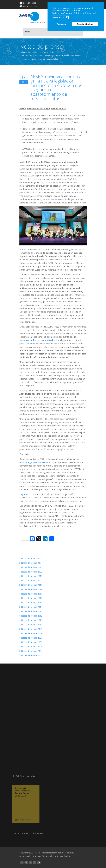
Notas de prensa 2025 (31, 558)
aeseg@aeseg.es (29, 3)
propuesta (27, 494)
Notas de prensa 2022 (31, 572)
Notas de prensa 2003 (31, 655)
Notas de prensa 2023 (31, 567)
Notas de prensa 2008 (31, 633)
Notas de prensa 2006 (31, 642)
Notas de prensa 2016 (31, 598)
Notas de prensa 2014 (31, 607)
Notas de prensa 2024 (44, 52)
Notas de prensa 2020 (31, 581)
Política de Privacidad (42, 856)
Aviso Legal (25, 856)
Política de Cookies (62, 856)
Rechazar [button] (61, 24)
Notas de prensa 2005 (31, 647)
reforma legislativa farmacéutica (35, 462)
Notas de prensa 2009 (31, 629)
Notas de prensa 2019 (31, 585)
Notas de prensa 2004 (31, 651)
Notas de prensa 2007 (31, 638)
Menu (28, 32)
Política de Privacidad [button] (85, 13)
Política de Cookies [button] (62, 13)
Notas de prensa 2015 (31, 603)
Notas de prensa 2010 (31, 625)
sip (73, 853)
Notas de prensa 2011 (31, 620)
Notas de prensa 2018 (31, 589)
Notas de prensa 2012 (31, 616)
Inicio (30, 52)
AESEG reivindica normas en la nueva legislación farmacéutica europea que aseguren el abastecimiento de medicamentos (57, 87)
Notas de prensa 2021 (31, 576)
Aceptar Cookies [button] (85, 24)
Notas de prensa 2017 (31, 594)
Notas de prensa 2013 (31, 611)
